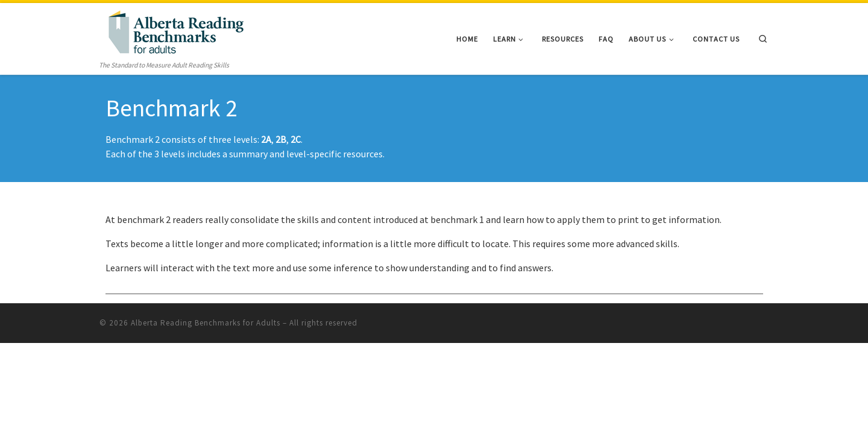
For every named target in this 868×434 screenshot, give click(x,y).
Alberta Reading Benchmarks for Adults (206, 323)
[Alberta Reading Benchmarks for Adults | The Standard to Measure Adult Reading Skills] (175, 30)
